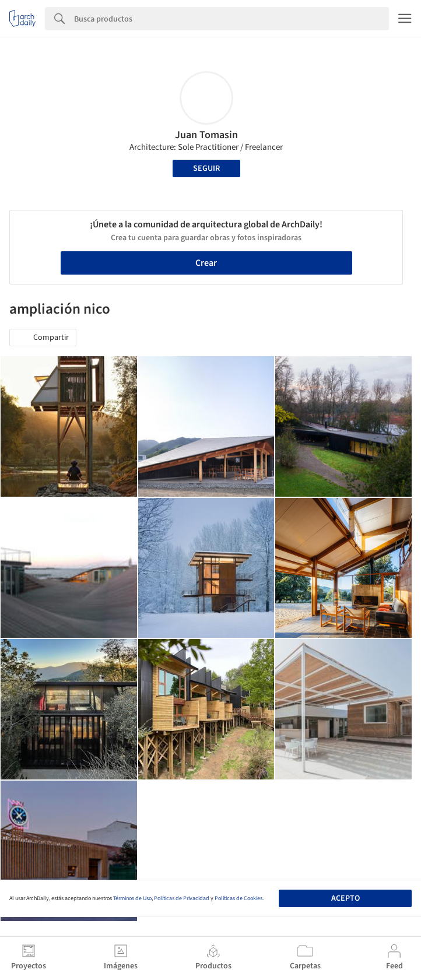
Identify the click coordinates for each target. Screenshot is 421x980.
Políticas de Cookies (238, 898)
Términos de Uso (132, 898)
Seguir (206, 168)
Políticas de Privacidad (182, 898)
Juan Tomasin (206, 135)
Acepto (345, 898)
